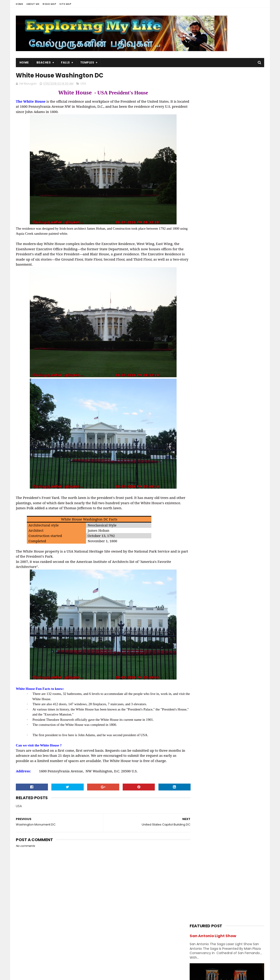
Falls (66, 62)
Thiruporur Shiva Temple (234, 267)
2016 (199, 675)
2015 (199, 681)
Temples (87, 62)
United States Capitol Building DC (227, 647)
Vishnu (219, 502)
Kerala (196, 446)
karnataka (231, 438)
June (203, 579)
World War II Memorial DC (220, 634)
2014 (199, 687)
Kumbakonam (225, 446)
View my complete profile (57, 948)
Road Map (49, 4)
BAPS (195, 390)
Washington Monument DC (221, 659)
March (205, 591)
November (208, 547)
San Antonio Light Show (213, 84)
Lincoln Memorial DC (215, 628)
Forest (218, 414)
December (208, 541)
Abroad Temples (204, 381)
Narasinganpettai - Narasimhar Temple (230, 352)
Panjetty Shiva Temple (232, 287)
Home (19, 4)
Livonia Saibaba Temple (219, 609)
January (206, 604)
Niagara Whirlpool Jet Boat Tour (226, 615)
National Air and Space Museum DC (228, 640)
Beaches (44, 62)
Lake (195, 454)
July (203, 573)
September (209, 560)
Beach (217, 390)
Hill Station (200, 430)
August (205, 566)
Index (226, 430)
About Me (33, 4)
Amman (236, 381)
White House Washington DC (223, 653)
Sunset (197, 494)
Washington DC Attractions (222, 622)
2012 (199, 700)
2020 (199, 523)
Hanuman (199, 422)
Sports (230, 486)
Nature (226, 462)
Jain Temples (201, 438)
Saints (245, 478)
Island (247, 430)
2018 (199, 536)
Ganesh (243, 414)
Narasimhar (200, 462)
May (203, 585)
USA (83, 84)
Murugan (219, 454)
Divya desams (235, 406)
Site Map (65, 4)
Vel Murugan (52, 942)
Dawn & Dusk (201, 406)
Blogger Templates (74, 974)
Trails (247, 494)
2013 (199, 694)
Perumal (240, 470)
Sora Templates (44, 974)
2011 (198, 706)
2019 (199, 529)
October (206, 554)
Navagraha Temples (206, 470)
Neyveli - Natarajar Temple (236, 329)
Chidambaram (202, 398)
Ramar (197, 478)
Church (232, 398)
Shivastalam (201, 486)
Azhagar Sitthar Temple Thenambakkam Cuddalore (237, 311)
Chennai (243, 390)
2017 (199, 669)
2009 (199, 713)
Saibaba (220, 478)
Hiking (223, 422)
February (207, 597)
